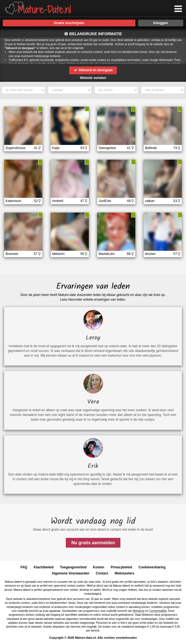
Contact (102, 573)
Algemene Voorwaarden (71, 573)
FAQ (24, 567)
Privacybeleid (121, 567)
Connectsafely (158, 611)
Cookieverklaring (152, 567)
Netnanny (139, 611)
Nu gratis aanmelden (93, 543)
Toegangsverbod (73, 567)
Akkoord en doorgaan (93, 70)
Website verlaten (93, 78)
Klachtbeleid (44, 567)
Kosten (99, 567)
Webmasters (124, 573)
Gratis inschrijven (69, 23)
